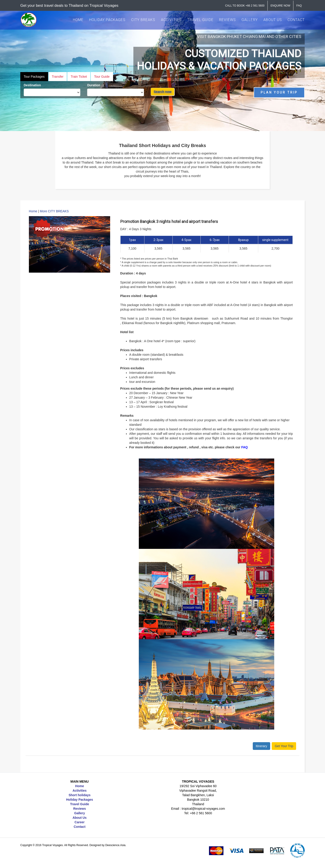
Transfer (58, 77)
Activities (79, 791)
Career (79, 822)
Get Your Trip (284, 746)
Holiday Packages (80, 800)
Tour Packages (34, 77)
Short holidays (80, 795)
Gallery (80, 813)
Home (33, 211)
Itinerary (261, 746)
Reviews (79, 809)
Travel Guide (79, 804)
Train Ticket (79, 77)
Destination (32, 85)
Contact (79, 827)
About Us (79, 818)
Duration (94, 85)
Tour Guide (102, 77)
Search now (163, 92)
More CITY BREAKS (54, 211)
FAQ (245, 447)
